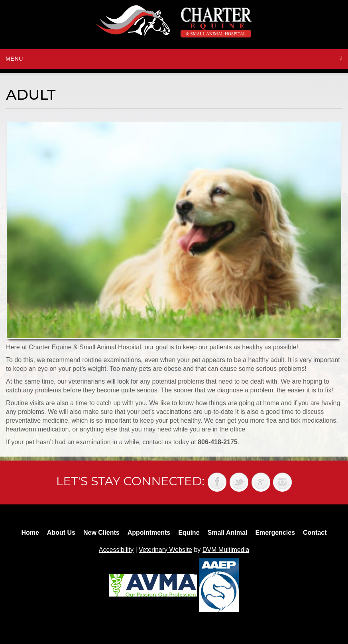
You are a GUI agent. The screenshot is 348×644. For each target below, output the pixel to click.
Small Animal (228, 533)
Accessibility (116, 550)
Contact (315, 533)
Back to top (334, 620)
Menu (14, 59)
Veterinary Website (165, 550)
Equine (189, 533)
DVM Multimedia (226, 550)
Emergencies (275, 533)
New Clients (101, 533)
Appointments (149, 533)
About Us (61, 533)
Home (30, 533)
